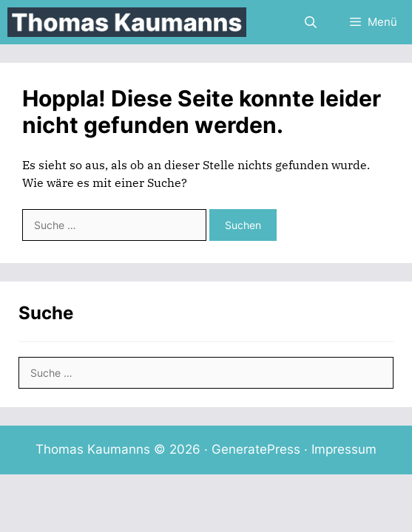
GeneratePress (256, 449)
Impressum (344, 449)
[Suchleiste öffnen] (311, 22)
